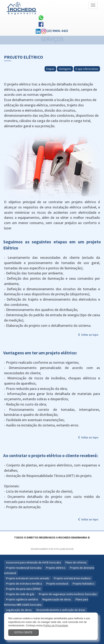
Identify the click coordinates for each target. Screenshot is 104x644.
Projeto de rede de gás (20, 594)
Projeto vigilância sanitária (22, 599)
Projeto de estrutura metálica (24, 584)
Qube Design (67, 549)
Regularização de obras (57, 599)
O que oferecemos (87, 69)
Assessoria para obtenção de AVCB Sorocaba (33, 562)
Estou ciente (23, 632)
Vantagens (65, 69)
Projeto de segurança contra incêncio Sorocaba (68, 594)
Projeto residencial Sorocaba (24, 568)
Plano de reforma (76, 562)
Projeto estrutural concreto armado (28, 578)
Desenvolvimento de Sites (45, 549)
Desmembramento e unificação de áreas (61, 610)
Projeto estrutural (57, 584)
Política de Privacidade (56, 626)
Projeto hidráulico (83, 584)
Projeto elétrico (56, 568)
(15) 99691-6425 (57, 31)
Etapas (50, 69)
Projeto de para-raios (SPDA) (23, 589)
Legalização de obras (19, 610)
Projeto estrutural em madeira (72, 578)
